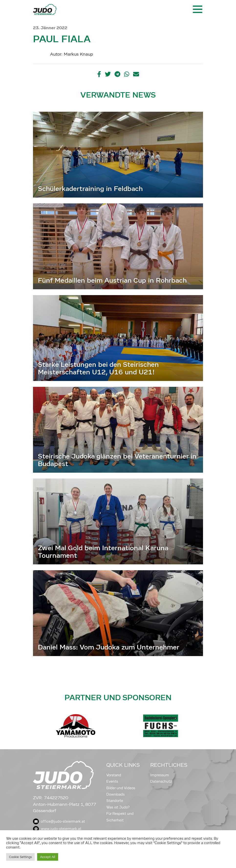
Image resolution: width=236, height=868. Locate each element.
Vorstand (114, 775)
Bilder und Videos (121, 788)
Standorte (115, 801)
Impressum (160, 775)
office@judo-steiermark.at (59, 821)
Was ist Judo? (118, 807)
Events (112, 781)
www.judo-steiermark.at (57, 829)
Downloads (115, 794)
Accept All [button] (48, 857)
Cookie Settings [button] (20, 857)
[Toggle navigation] (197, 9)
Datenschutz (161, 781)
